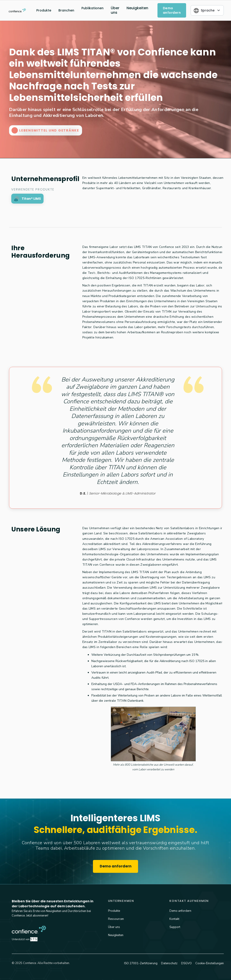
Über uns (115, 10)
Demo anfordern (116, 866)
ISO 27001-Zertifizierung (141, 963)
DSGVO (186, 963)
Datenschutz (169, 963)
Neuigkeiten (137, 8)
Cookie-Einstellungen (210, 963)
